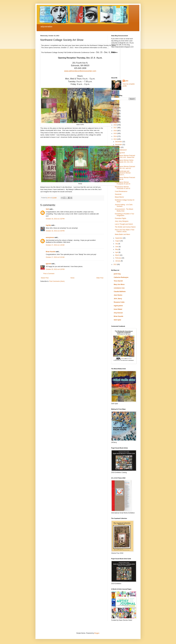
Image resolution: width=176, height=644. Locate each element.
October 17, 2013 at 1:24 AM (55, 245)
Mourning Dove (120, 153)
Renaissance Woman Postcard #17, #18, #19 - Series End (125, 156)
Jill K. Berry (118, 299)
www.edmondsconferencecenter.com (80, 71)
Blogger (97, 633)
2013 (115, 139)
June (117, 247)
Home (72, 278)
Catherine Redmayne (121, 277)
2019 (115, 122)
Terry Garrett (118, 281)
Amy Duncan (118, 313)
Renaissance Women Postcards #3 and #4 (123, 183)
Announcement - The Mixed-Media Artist (124, 210)
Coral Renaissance (121, 191)
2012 (115, 264)
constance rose (119, 288)
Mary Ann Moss (119, 284)
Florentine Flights (121, 218)
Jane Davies (118, 295)
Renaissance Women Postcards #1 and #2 (123, 188)
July (117, 244)
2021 (115, 116)
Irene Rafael (118, 309)
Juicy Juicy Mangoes (122, 221)
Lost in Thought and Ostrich (124, 224)
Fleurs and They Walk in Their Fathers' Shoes (125, 231)
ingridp (48, 225)
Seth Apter (117, 320)
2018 (115, 125)
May (117, 249)
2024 (115, 108)
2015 (115, 133)
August (118, 241)
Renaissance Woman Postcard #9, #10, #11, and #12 (125, 167)
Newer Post (45, 278)
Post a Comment (49, 274)
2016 (115, 131)
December (119, 142)
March (118, 255)
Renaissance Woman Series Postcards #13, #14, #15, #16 (124, 162)
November (119, 145)
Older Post (100, 278)
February (118, 258)
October (118, 147)
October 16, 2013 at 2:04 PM (55, 231)
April (117, 252)
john (127, 81)
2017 (115, 128)
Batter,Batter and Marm (122, 234)
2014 (115, 136)
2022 (115, 113)
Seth (47, 209)
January (118, 261)
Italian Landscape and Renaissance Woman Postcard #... (123, 173)
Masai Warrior (119, 197)
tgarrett (48, 264)
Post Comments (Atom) (57, 281)
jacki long (117, 274)
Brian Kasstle (51, 252)
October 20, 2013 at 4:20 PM (55, 269)
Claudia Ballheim (120, 292)
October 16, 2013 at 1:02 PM (55, 219)
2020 (115, 119)
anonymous (50, 237)
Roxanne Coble (119, 302)
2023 (115, 111)
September (119, 238)
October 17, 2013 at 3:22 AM (55, 257)
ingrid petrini (118, 306)
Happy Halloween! (121, 150)
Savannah (118, 194)
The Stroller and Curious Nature (125, 227)
